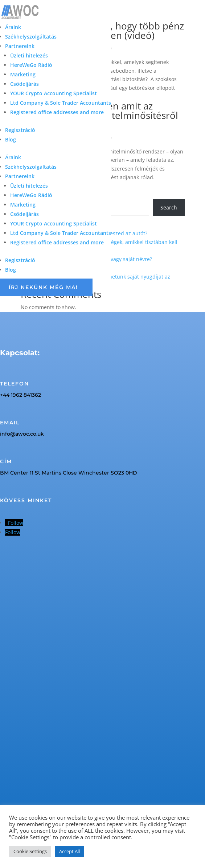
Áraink (13, 27)
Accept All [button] (69, 851)
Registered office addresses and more (57, 112)
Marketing (23, 74)
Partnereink (20, 46)
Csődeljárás (24, 84)
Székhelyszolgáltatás (31, 37)
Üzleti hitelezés (29, 55)
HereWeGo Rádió (31, 65)
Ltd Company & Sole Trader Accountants (61, 103)
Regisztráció (20, 130)
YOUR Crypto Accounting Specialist (54, 93)
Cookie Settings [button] (30, 851)
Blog (11, 139)
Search (169, 207)
